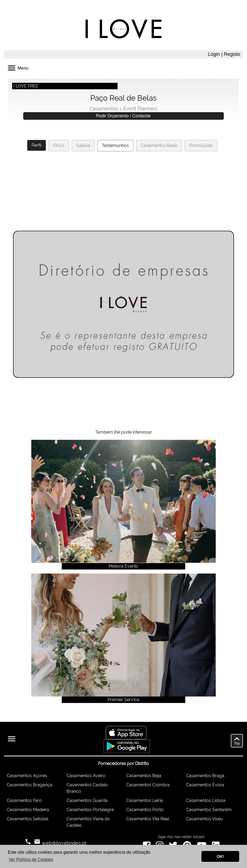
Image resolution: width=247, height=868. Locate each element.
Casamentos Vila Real (148, 819)
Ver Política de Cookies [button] (31, 860)
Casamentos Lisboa (206, 800)
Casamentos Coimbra (148, 785)
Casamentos (104, 109)
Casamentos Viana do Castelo (88, 822)
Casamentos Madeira (28, 810)
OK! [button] (220, 856)
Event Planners (140, 109)
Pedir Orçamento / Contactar (123, 116)
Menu (18, 68)
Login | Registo (224, 54)
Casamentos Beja (144, 776)
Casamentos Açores (27, 776)
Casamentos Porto (145, 810)
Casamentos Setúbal (28, 819)
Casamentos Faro (24, 800)
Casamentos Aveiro (86, 776)
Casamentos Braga (205, 776)
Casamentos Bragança (30, 785)
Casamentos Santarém (209, 810)
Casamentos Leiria (145, 800)
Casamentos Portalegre (90, 810)
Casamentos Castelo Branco (87, 788)
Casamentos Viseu (205, 819)
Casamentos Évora (205, 785)
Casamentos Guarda (87, 800)
